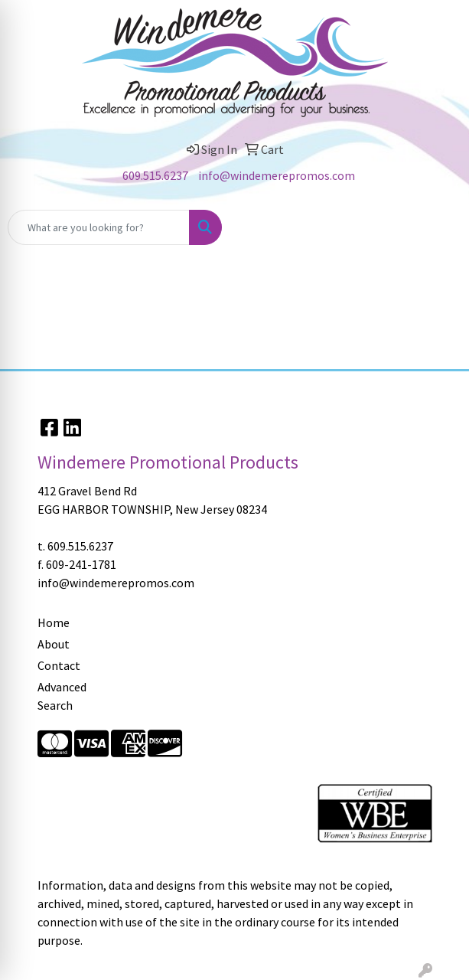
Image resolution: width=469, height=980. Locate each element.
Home (54, 622)
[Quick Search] (99, 227)
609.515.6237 (155, 175)
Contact (59, 665)
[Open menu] (438, 227)
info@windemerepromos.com (277, 175)
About (54, 644)
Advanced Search (62, 696)
